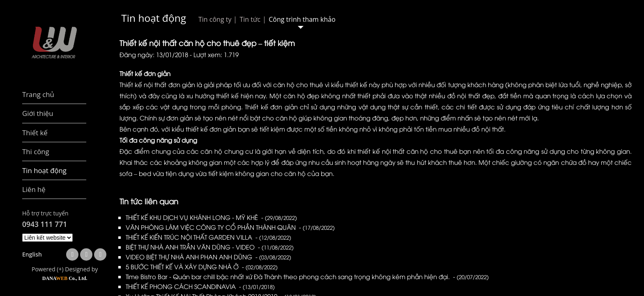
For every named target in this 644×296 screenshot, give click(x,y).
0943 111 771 (45, 224)
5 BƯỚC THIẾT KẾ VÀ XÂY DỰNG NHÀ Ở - (202, 266)
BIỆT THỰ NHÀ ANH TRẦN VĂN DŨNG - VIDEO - (210, 247)
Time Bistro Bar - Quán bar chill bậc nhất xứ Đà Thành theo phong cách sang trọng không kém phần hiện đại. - (307, 276)
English (32, 254)
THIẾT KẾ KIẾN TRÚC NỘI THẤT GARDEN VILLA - (208, 237)
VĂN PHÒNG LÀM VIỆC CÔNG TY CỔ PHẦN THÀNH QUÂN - (230, 227)
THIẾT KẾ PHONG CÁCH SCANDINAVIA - (200, 286)
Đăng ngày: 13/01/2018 (154, 54)
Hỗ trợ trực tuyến (45, 213)
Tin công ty (215, 19)
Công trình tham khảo (302, 19)
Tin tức (250, 19)
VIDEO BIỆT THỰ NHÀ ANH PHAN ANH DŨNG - (208, 257)
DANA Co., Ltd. (65, 278)
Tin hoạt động (154, 18)
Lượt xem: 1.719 (216, 54)
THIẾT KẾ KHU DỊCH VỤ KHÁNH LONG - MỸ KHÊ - (211, 217)
